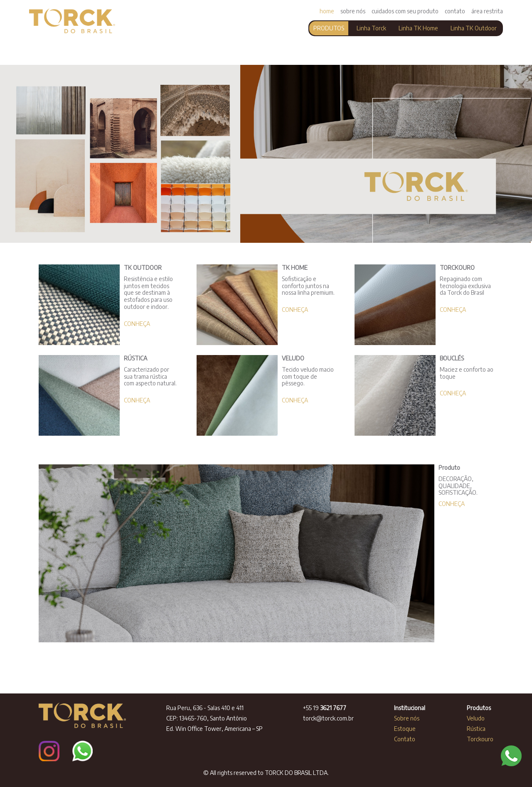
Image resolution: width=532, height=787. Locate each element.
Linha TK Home (418, 28)
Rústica (477, 729)
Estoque (405, 729)
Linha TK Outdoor (474, 28)
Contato (405, 739)
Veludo (476, 718)
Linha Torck (371, 28)
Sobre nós (407, 718)
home (327, 11)
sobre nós (353, 11)
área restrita (487, 11)
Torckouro (480, 739)
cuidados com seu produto (405, 11)
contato (455, 11)
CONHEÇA (137, 324)
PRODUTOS (329, 28)
